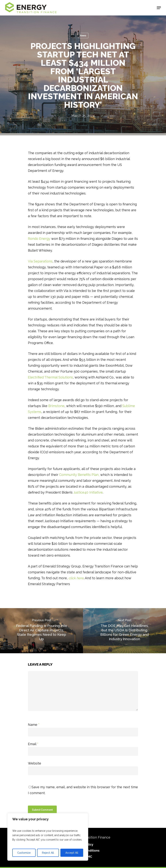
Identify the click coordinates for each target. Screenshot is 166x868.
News (83, 36)
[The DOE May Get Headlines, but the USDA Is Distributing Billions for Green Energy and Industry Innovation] (124, 631)
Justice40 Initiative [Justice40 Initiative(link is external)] (88, 492)
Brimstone (56, 406)
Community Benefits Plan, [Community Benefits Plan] (79, 475)
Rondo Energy (39, 239)
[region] (48, 837)
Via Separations (40, 261)
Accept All (72, 853)
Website (35, 763)
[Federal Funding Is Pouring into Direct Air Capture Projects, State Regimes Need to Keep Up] (41, 631)
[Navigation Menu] (159, 8)
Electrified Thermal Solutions (50, 377)
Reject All (48, 853)
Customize (24, 853)
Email (33, 744)
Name (34, 725)
